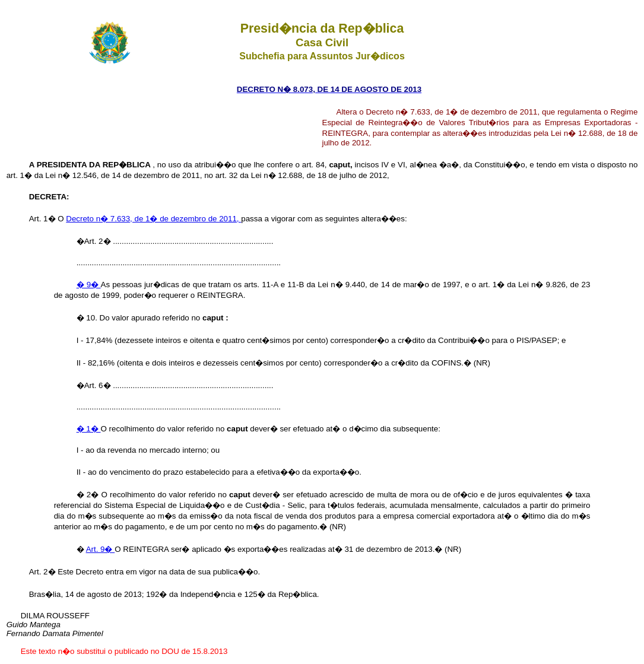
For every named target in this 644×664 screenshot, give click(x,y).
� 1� (89, 429)
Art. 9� (101, 549)
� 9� (89, 285)
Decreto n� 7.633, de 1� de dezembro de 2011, (153, 219)
